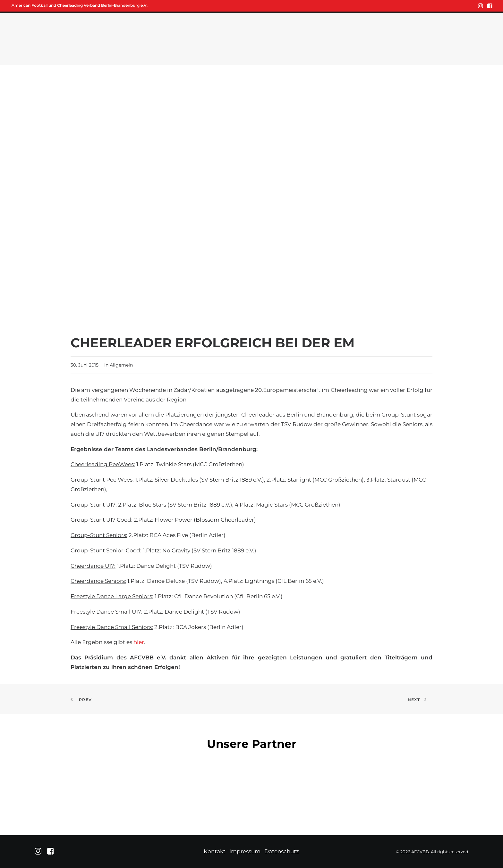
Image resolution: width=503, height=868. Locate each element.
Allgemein (121, 365)
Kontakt (215, 851)
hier (139, 642)
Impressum (245, 851)
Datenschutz (282, 851)
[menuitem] (480, 6)
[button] (480, 6)
